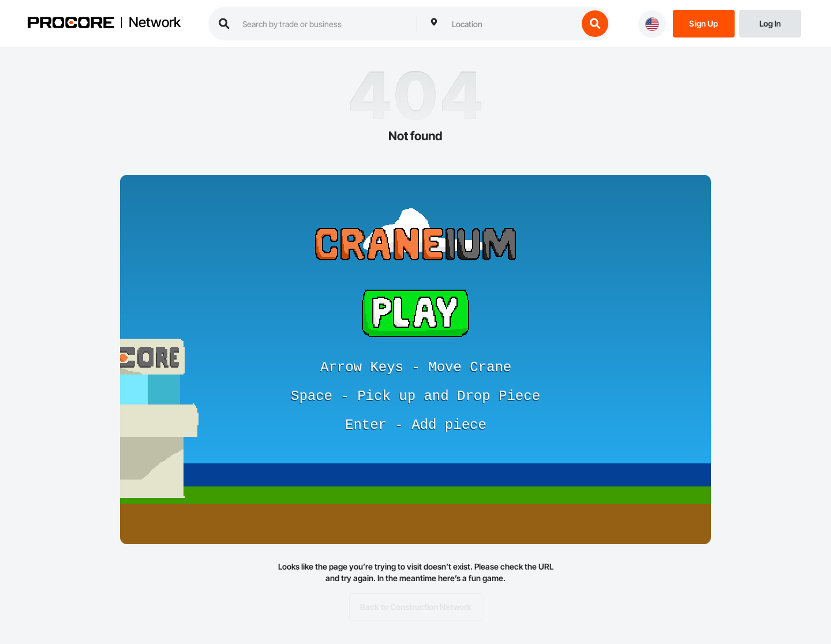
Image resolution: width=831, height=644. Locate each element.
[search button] (595, 24)
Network (155, 23)
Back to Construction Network (416, 607)
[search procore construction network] (324, 24)
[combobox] (512, 24)
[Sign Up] (704, 23)
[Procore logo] (71, 24)
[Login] (770, 23)
